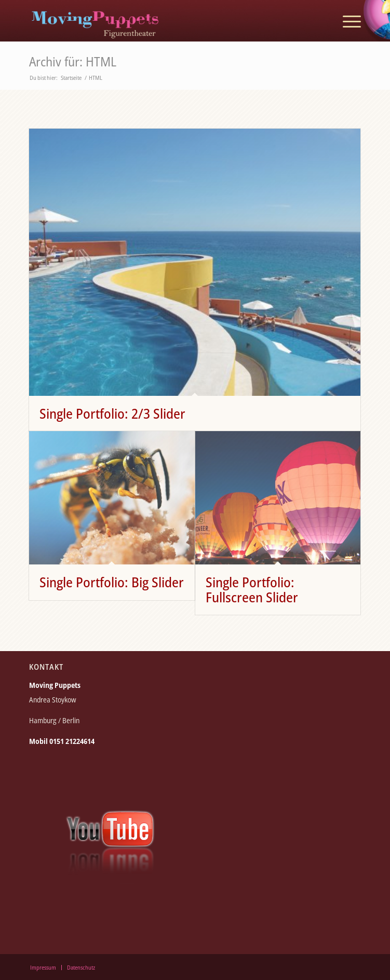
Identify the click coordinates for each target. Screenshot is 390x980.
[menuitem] (347, 21)
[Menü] (347, 21)
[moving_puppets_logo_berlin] (162, 21)
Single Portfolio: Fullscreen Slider (252, 590)
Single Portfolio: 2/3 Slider (112, 413)
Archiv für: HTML (73, 61)
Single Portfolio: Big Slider (112, 582)
